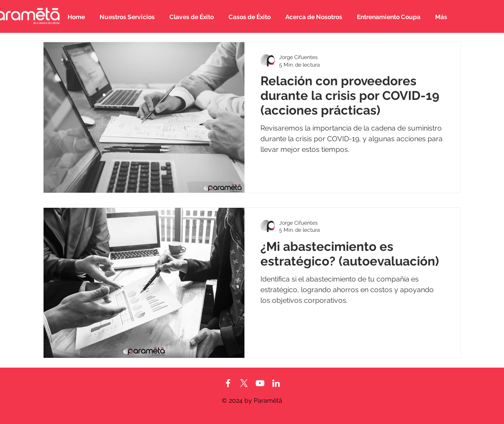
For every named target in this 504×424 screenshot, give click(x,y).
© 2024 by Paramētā (252, 400)
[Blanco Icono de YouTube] (260, 383)
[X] (244, 383)
